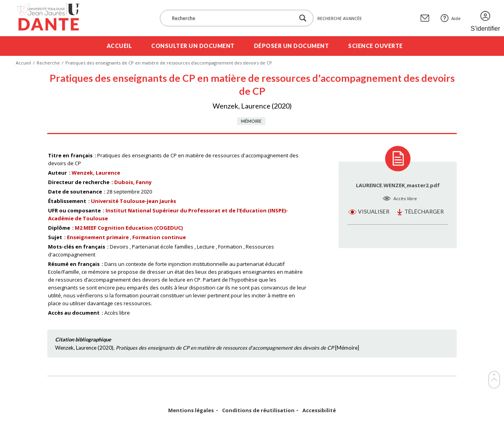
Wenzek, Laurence (96, 173)
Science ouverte (375, 46)
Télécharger (424, 211)
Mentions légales (191, 410)
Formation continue (159, 237)
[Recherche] (231, 18)
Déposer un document (292, 46)
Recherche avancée (340, 18)
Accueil (120, 46)
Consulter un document (193, 46)
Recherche (48, 63)
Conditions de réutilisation (258, 410)
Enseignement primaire (98, 237)
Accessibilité (319, 410)
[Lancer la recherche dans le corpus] (303, 18)
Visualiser (374, 211)
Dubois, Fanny (133, 182)
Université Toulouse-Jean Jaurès (133, 201)
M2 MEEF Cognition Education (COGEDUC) (129, 228)
